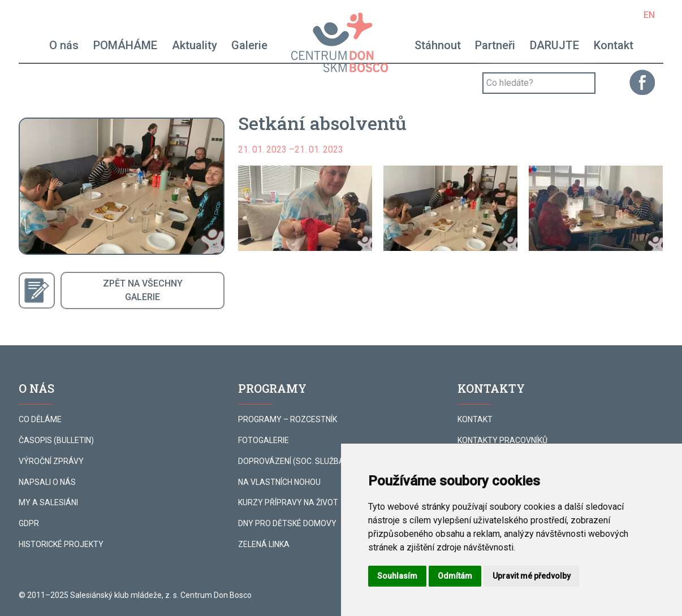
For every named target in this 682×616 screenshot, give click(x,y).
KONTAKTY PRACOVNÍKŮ (502, 440)
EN (649, 15)
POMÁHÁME (125, 45)
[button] (305, 208)
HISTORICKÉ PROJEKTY (61, 544)
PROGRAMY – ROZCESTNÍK (288, 419)
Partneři (495, 45)
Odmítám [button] (455, 576)
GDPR (29, 523)
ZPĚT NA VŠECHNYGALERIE (143, 290)
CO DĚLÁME (40, 419)
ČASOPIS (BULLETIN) (56, 440)
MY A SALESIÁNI (48, 502)
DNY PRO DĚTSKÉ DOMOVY (287, 523)
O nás (64, 45)
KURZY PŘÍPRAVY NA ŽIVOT (288, 502)
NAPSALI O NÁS (47, 482)
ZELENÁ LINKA (264, 544)
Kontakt (614, 45)
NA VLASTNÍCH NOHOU (279, 482)
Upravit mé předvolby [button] (532, 576)
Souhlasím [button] (397, 576)
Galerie (249, 45)
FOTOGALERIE (264, 440)
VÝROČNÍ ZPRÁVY (51, 461)
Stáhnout (438, 45)
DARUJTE (554, 45)
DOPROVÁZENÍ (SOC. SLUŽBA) (293, 461)
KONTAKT (475, 419)
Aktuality (195, 45)
